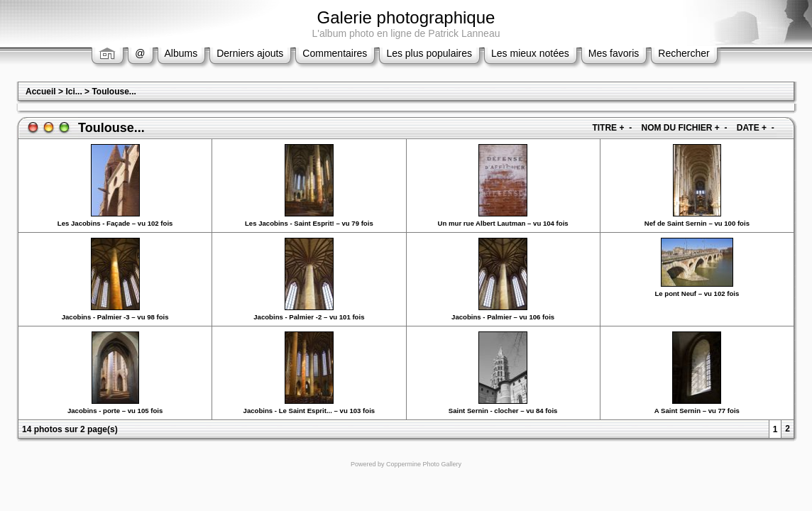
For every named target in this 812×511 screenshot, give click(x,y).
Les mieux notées (530, 53)
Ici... (73, 92)
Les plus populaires (429, 53)
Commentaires (335, 53)
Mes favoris (614, 53)
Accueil (41, 92)
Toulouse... (114, 92)
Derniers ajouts (250, 53)
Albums (181, 53)
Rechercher (684, 53)
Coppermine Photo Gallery (424, 464)
